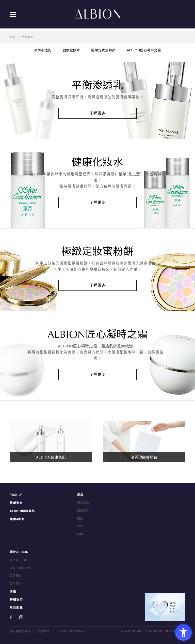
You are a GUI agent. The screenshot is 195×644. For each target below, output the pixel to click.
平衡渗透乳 (43, 50)
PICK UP (16, 496)
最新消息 (16, 504)
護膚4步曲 (17, 519)
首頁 (13, 37)
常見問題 (16, 608)
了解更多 (98, 113)
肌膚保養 (83, 512)
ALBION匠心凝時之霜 (144, 50)
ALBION (97, 15)
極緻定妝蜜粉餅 (103, 50)
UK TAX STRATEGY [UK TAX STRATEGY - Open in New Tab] (71, 632)
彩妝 (80, 527)
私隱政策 (44, 632)
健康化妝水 (71, 50)
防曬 (80, 535)
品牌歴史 (16, 577)
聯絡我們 (16, 600)
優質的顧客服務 (20, 569)
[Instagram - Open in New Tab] (21, 618)
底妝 (80, 519)
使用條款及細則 (20, 632)
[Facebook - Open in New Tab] (11, 618)
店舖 (13, 592)
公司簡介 (16, 585)
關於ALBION (19, 553)
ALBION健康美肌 (22, 512)
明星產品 (28, 37)
